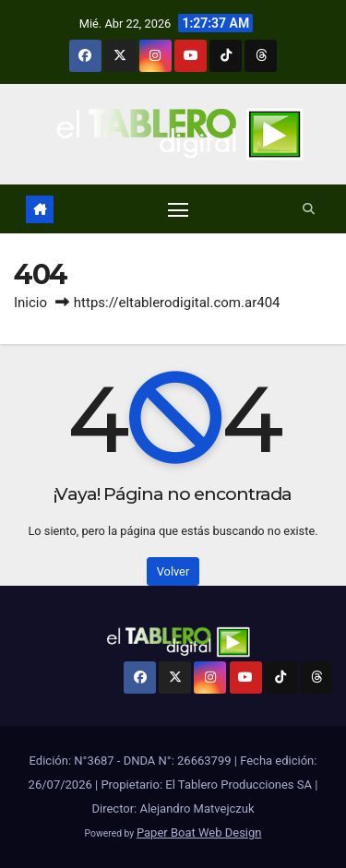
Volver (173, 571)
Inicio (30, 303)
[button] (309, 209)
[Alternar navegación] (178, 209)
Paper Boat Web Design (199, 832)
